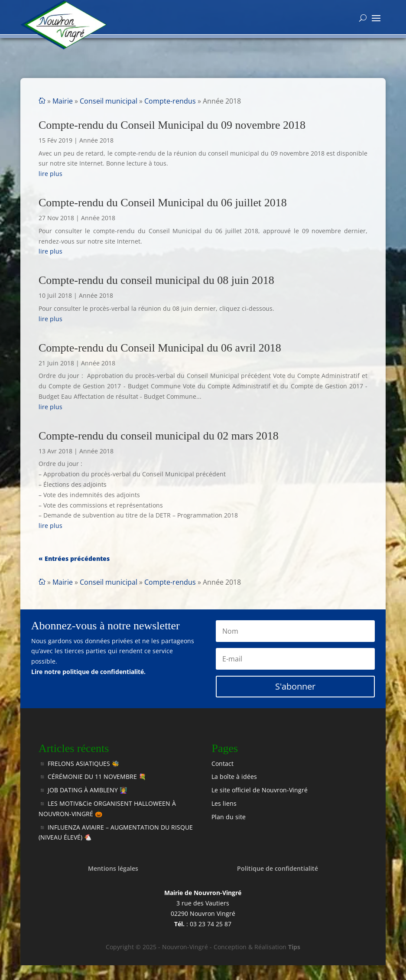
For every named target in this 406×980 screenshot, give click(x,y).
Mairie (63, 101)
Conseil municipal (109, 101)
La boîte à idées (234, 777)
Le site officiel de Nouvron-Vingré (260, 790)
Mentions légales (113, 868)
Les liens (224, 803)
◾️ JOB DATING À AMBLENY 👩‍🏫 (83, 790)
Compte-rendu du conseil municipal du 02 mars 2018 (159, 436)
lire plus (50, 174)
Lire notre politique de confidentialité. (88, 672)
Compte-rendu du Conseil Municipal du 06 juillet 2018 (163, 203)
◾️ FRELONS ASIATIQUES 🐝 (79, 763)
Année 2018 (96, 140)
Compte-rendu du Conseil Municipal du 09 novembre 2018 (172, 125)
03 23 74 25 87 (211, 924)
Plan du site (229, 817)
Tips (294, 947)
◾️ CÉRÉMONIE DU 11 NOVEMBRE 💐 (92, 777)
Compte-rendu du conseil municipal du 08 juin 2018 (156, 280)
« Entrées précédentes (74, 558)
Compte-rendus (170, 101)
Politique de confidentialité (278, 868)
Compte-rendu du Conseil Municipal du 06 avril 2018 (160, 348)
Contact (222, 763)
